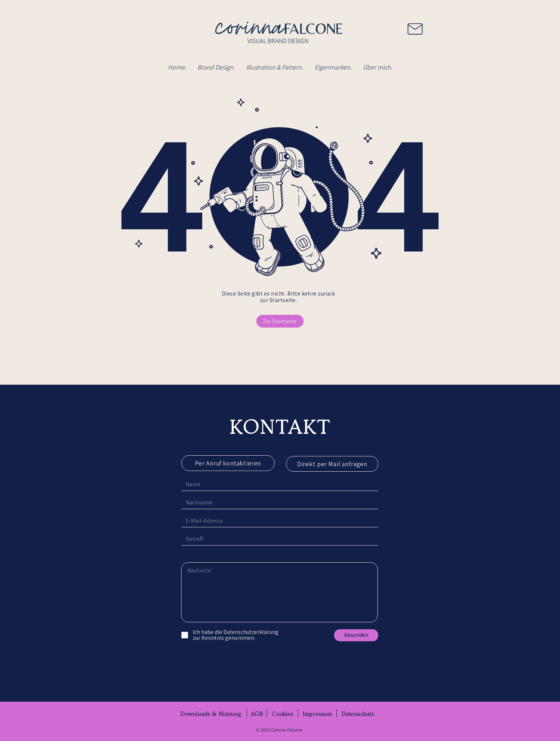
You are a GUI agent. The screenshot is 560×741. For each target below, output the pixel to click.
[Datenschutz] (358, 714)
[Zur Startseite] (280, 321)
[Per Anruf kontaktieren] (228, 463)
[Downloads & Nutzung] (211, 714)
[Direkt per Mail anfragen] (332, 464)
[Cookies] (283, 714)
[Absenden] (356, 635)
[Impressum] (317, 714)
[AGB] (257, 714)
